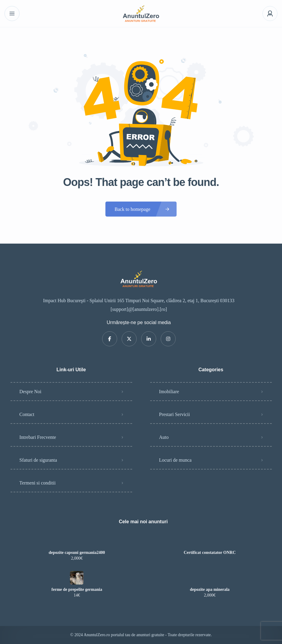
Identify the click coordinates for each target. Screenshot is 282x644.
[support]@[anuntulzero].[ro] (139, 309)
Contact (27, 414)
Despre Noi (30, 392)
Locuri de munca (175, 460)
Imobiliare (169, 392)
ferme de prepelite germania (77, 590)
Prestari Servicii (175, 414)
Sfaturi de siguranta (38, 460)
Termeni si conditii (38, 483)
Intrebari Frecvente (38, 437)
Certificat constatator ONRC (210, 553)
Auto (164, 437)
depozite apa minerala (210, 590)
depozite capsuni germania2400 (77, 553)
